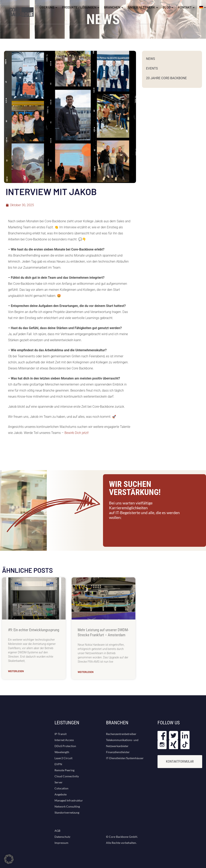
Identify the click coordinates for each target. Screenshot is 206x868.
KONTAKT (185, 7)
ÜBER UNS (47, 7)
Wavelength (62, 752)
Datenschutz (62, 837)
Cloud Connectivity (67, 776)
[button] (9, 859)
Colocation (61, 788)
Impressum (61, 843)
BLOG (166, 7)
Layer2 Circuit (63, 758)
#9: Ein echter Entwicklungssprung (34, 630)
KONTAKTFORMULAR (180, 761)
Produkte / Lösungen (79, 7)
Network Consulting (67, 806)
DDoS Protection (65, 746)
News (150, 59)
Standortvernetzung (67, 812)
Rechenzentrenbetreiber (121, 734)
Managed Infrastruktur (69, 800)
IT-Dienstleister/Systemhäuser (125, 758)
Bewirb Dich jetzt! (77, 433)
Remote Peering (64, 770)
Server (59, 782)
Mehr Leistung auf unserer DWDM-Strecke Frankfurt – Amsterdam (103, 632)
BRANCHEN (112, 7)
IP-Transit (61, 734)
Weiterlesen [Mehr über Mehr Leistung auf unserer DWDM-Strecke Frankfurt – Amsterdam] (85, 672)
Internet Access (64, 740)
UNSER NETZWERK (141, 7)
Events (152, 68)
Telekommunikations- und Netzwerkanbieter (122, 743)
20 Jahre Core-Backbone (166, 78)
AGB (57, 831)
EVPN (58, 764)
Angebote (61, 794)
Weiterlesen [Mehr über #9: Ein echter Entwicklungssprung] (16, 671)
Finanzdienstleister (118, 752)
